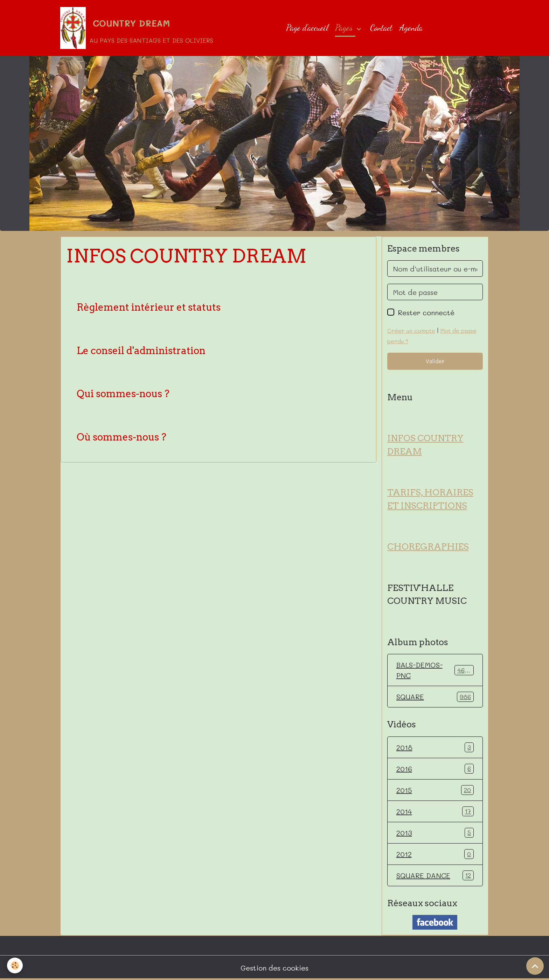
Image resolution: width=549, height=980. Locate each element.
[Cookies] (15, 965)
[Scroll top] (535, 966)
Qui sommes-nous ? (123, 394)
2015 (435, 790)
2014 (435, 811)
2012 (435, 854)
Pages (345, 28)
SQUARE (435, 697)
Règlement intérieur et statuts (149, 307)
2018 (435, 747)
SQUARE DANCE (435, 875)
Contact (381, 28)
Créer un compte (411, 330)
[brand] (137, 28)
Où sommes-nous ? (121, 437)
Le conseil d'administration (141, 351)
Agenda (411, 28)
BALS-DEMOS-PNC (435, 670)
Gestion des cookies (274, 968)
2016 (435, 769)
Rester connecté (426, 312)
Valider (435, 361)
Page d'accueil (307, 28)
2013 (435, 833)
